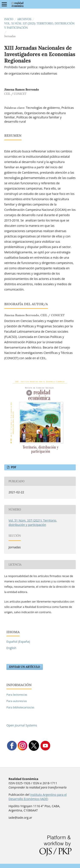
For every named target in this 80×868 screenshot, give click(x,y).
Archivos (24, 19)
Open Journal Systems (22, 725)
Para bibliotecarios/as (20, 707)
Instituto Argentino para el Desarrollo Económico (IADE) (38, 797)
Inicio (9, 19)
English (11, 648)
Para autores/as (17, 701)
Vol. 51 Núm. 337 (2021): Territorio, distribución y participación (39, 26)
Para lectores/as (17, 695)
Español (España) (18, 642)
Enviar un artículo (25, 667)
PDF (13, 467)
